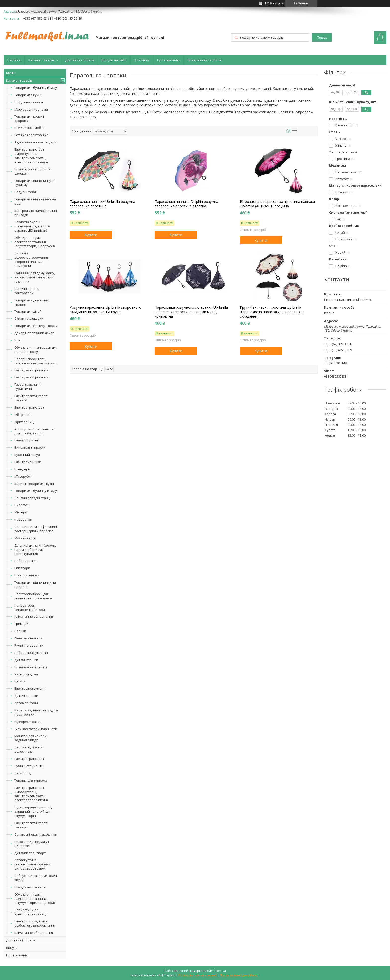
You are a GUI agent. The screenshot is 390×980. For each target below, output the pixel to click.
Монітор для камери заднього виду (30, 738)
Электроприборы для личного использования (34, 596)
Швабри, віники (27, 575)
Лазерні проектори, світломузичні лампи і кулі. (35, 361)
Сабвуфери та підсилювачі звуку (36, 878)
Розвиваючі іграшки (31, 667)
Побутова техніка (29, 102)
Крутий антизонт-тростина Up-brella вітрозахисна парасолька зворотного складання (272, 312)
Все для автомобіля (30, 128)
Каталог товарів (41, 60)
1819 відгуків (274, 3)
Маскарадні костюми (31, 109)
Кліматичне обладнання (34, 616)
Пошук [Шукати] (322, 37)
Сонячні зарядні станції (33, 498)
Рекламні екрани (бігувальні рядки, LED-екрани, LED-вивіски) (32, 226)
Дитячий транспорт (30, 853)
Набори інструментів (31, 653)
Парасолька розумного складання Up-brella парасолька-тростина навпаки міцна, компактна (191, 312)
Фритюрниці (24, 422)
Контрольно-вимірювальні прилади (36, 213)
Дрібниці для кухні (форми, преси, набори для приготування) (35, 550)
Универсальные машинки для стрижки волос (35, 431)
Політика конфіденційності (240, 975)
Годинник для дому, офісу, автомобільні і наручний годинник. (35, 277)
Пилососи (22, 505)
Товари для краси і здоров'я (29, 118)
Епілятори (22, 568)
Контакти (142, 60)
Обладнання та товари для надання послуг (36, 349)
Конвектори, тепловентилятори (30, 607)
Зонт (18, 340)
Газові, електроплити (31, 370)
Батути (20, 681)
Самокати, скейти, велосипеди (29, 749)
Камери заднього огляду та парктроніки (36, 712)
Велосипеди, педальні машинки (32, 844)
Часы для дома (26, 674)
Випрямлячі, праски (30, 447)
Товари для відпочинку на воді (35, 201)
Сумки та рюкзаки (29, 318)
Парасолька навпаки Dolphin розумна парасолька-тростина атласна (186, 204)
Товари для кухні (28, 95)
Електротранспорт (29, 407)
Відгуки (12, 948)
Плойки (20, 631)
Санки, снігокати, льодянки (36, 834)
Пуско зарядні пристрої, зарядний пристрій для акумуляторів (33, 811)
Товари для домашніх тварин (31, 302)
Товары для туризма (31, 780)
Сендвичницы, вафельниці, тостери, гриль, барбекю (36, 529)
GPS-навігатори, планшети (36, 729)
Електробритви (27, 440)
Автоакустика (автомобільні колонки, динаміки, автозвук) (33, 864)
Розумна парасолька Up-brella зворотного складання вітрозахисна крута (105, 310)
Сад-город (23, 773)
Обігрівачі (22, 415)
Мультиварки (25, 538)
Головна (14, 60)
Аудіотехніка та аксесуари (35, 142)
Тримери (21, 624)
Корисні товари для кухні (34, 484)
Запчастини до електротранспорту (30, 912)
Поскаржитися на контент (197, 975)
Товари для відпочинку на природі (35, 584)
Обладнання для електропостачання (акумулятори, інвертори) (35, 242)
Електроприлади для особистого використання (35, 923)
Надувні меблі (25, 192)
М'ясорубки (24, 476)
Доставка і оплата (80, 60)
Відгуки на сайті (114, 60)
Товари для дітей (28, 311)
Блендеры (23, 469)
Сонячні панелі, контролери (27, 291)
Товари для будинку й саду (36, 88)
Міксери (21, 512)
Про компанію (168, 60)
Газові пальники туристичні (27, 387)
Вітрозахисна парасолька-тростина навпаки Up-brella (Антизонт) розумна (277, 204)
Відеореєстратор (28, 722)
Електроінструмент (30, 688)
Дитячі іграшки (26, 660)
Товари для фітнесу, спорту (36, 326)
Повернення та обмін (204, 60)
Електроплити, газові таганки (31, 398)
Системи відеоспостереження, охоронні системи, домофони (31, 260)
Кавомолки (23, 519)
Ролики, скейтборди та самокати (33, 171)
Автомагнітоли (26, 703)
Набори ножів (25, 561)
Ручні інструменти (29, 645)
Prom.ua (220, 971)
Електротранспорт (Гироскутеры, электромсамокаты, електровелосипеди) (31, 156)
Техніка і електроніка (31, 135)
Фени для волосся (28, 638)
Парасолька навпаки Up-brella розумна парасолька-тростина (102, 204)
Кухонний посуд (27, 455)
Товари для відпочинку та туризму (35, 183)
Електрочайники (28, 462)
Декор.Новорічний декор (34, 333)
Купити (91, 235)
